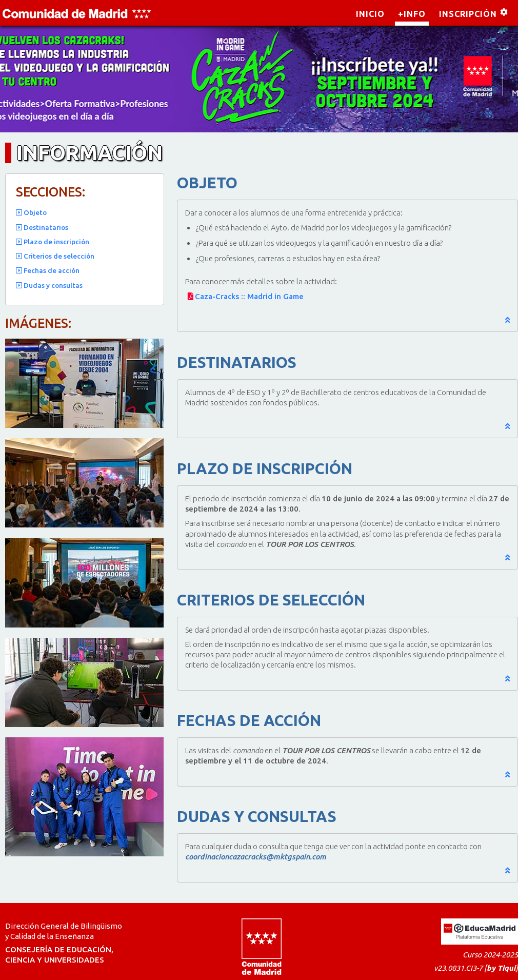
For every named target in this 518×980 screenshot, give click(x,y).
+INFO (412, 14)
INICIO (370, 14)
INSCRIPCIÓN (468, 14)
